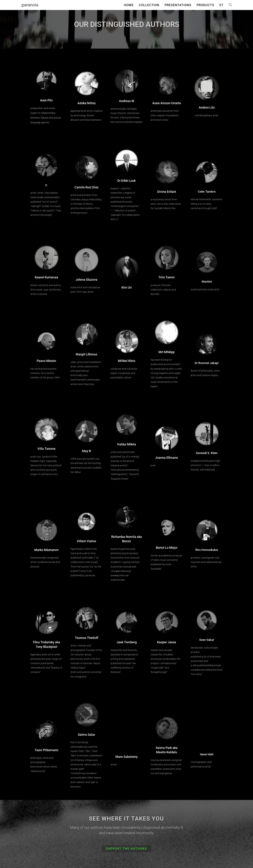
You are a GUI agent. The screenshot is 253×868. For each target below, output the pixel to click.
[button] (126, 849)
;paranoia (30, 5)
